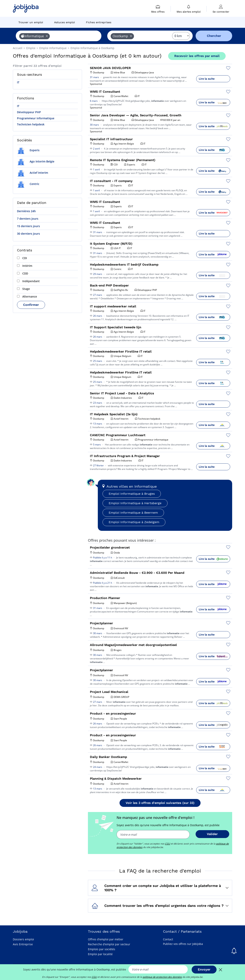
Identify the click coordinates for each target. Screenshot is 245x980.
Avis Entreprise (23, 944)
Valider (212, 834)
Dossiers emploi (23, 939)
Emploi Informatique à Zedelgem (134, 522)
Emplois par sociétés (102, 949)
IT (18, 82)
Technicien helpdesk (31, 124)
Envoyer (204, 969)
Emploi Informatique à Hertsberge (135, 503)
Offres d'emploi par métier (106, 939)
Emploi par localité (100, 954)
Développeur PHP (29, 112)
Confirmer (31, 305)
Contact (168, 939)
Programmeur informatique (36, 118)
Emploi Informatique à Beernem (133, 513)
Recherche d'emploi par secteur (109, 944)
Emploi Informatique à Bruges (132, 494)
